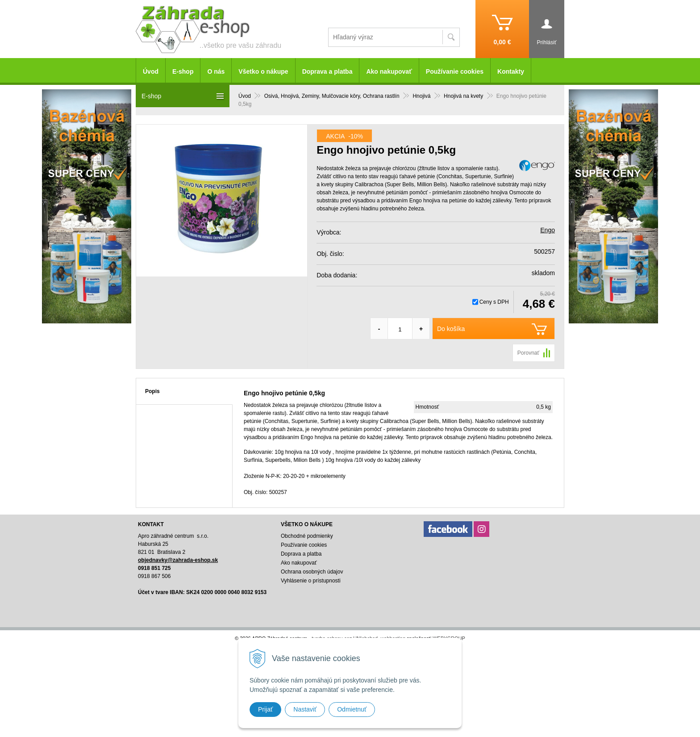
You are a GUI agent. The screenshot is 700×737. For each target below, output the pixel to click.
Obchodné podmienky (307, 536)
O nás (216, 71)
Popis (152, 391)
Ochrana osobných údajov (312, 572)
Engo (548, 230)
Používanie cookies (455, 71)
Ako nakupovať (389, 71)
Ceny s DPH (494, 302)
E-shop (183, 71)
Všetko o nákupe (263, 71)
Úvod (151, 71)
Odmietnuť (352, 709)
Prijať (265, 709)
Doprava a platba (327, 71)
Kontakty (511, 71)
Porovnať (528, 353)
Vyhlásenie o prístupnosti (311, 581)
